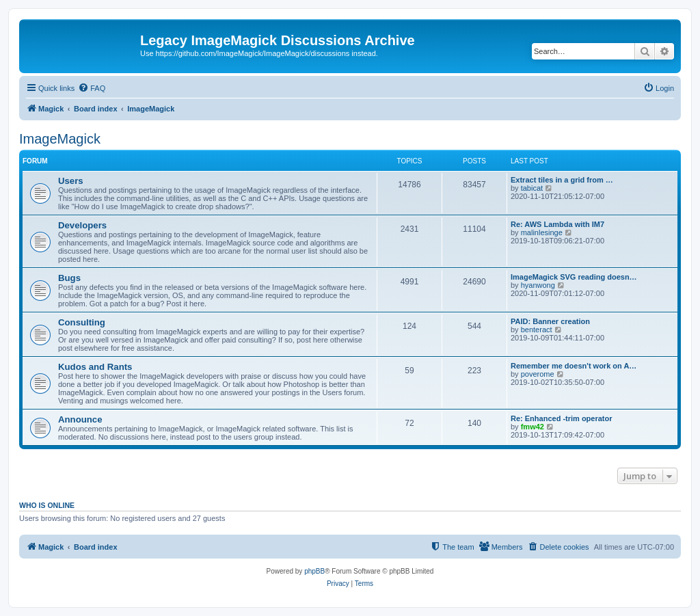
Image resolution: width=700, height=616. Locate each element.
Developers (82, 225)
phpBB (314, 571)
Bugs (69, 278)
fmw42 (533, 427)
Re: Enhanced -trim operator (562, 418)
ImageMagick (60, 139)
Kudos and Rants (95, 367)
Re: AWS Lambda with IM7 (557, 224)
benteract (537, 330)
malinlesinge (542, 232)
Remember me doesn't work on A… (574, 366)
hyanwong (538, 285)
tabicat (532, 188)
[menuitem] (92, 88)
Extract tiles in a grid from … (562, 180)
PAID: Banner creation (550, 321)
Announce (80, 419)
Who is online (47, 505)
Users (71, 181)
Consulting (82, 322)
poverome (538, 374)
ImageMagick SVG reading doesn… (574, 277)
